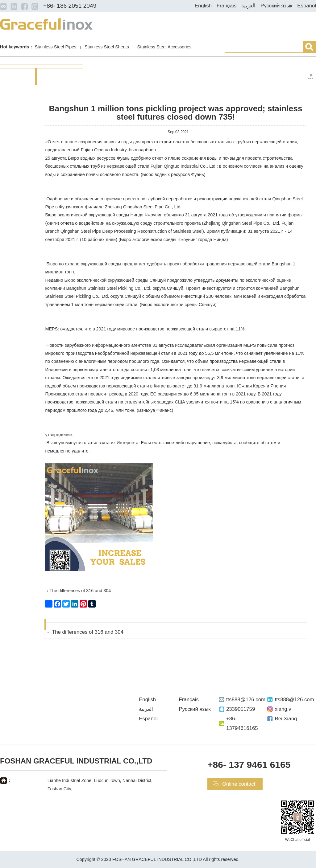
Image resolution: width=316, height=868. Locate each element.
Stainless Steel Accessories (164, 47)
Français (227, 6)
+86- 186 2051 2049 (70, 6)
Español (307, 6)
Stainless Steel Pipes (55, 47)
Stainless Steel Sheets (107, 47)
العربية (248, 6)
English (203, 6)
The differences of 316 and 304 (78, 591)
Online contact (239, 784)
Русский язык (276, 6)
